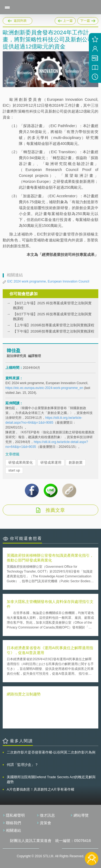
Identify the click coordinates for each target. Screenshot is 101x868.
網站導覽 (81, 815)
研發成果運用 (51, 462)
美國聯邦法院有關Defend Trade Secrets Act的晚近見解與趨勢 (51, 779)
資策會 (46, 823)
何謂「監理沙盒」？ (22, 765)
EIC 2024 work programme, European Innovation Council (48, 281)
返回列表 (20, 21)
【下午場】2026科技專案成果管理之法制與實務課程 (54, 331)
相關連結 (13, 830)
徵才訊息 (47, 815)
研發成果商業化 (21, 462)
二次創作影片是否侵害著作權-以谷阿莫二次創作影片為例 (51, 752)
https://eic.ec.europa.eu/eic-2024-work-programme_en (44, 388)
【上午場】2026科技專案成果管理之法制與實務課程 (54, 325)
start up (14, 470)
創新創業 (76, 462)
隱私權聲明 (15, 815)
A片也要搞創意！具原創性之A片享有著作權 (41, 789)
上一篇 (65, 20)
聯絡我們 (13, 823)
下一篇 (88, 20)
